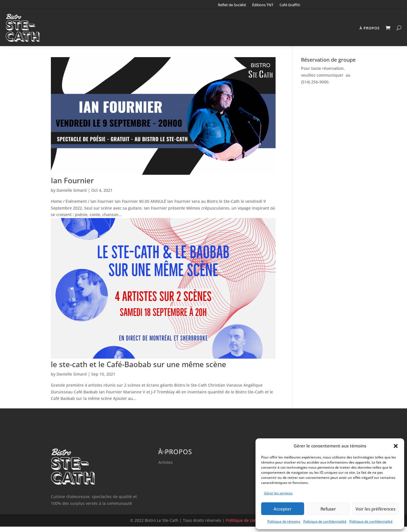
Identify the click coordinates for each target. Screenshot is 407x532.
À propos (370, 28)
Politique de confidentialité (325, 521)
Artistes (165, 468)
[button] (396, 446)
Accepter (282, 509)
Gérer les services (278, 493)
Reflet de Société (232, 5)
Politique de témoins (284, 521)
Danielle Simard (72, 196)
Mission (166, 457)
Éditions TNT (263, 5)
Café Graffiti (290, 5)
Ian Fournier (72, 186)
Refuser (328, 509)
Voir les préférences (375, 509)
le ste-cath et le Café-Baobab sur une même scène (138, 370)
